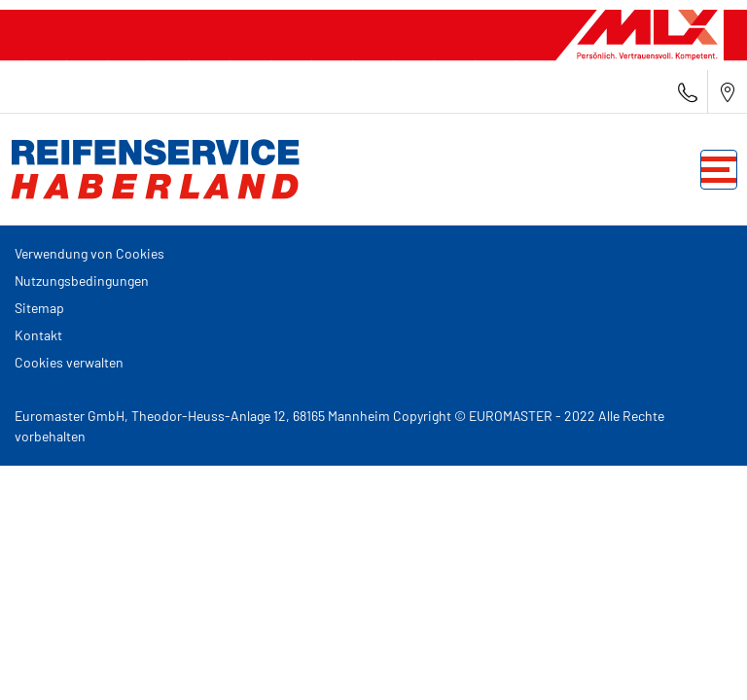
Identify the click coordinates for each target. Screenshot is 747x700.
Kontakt (38, 335)
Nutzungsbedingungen (82, 280)
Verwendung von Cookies (89, 253)
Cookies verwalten (69, 362)
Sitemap (39, 308)
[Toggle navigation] (719, 170)
